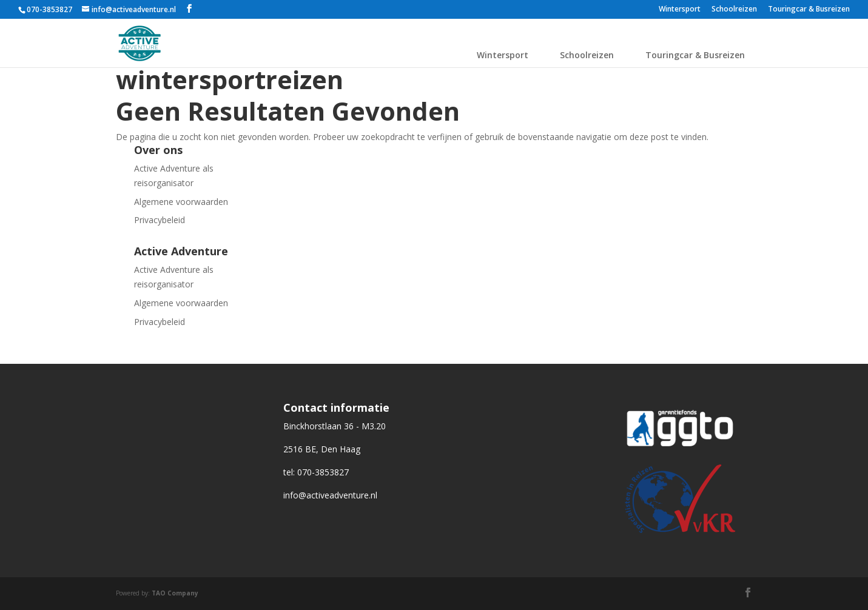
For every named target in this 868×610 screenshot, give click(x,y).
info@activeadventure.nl (330, 495)
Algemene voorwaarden (181, 202)
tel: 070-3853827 (316, 472)
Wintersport (680, 10)
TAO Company (175, 593)
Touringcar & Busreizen (809, 10)
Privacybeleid (160, 220)
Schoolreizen (734, 10)
